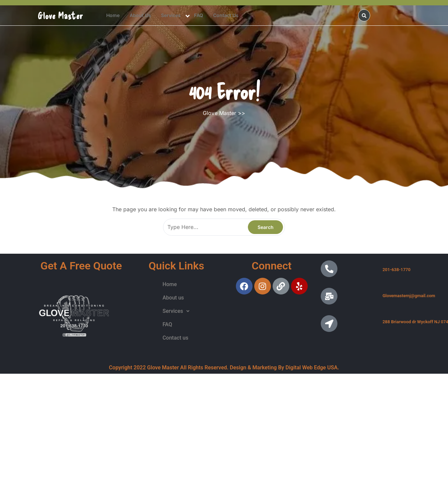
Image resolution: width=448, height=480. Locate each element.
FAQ (199, 15)
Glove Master (60, 15)
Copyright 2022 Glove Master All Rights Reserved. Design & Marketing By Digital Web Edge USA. (224, 368)
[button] (176, 311)
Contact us (226, 15)
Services (171, 15)
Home (113, 15)
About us (140, 15)
